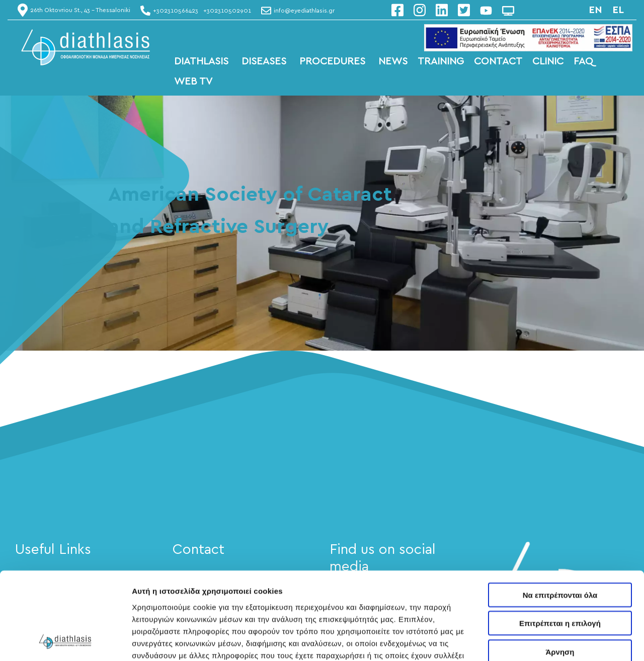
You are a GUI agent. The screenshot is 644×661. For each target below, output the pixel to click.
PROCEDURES (334, 61)
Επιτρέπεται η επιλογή (560, 542)
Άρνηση (560, 570)
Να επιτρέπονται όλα (560, 513)
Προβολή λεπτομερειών (175, 641)
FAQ (583, 61)
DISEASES (265, 61)
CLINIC (548, 61)
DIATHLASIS (203, 61)
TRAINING (441, 61)
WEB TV (193, 81)
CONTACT (498, 61)
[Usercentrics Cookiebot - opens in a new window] (65, 641)
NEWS (393, 61)
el (618, 10)
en (595, 10)
